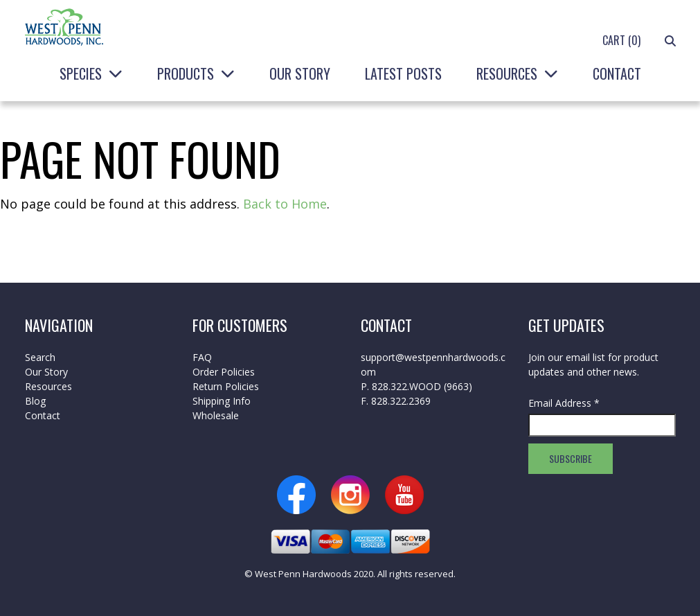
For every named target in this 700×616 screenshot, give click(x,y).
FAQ (202, 357)
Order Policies (224, 372)
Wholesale (216, 415)
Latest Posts (403, 73)
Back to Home (285, 204)
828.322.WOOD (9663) (422, 386)
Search (40, 357)
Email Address (564, 403)
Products (186, 73)
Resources (507, 73)
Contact (617, 73)
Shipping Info (222, 401)
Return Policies (226, 386)
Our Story (300, 73)
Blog (35, 401)
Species (81, 73)
